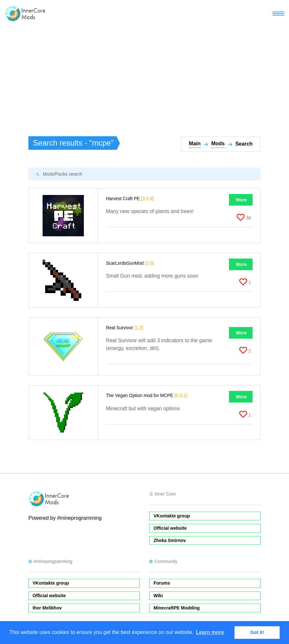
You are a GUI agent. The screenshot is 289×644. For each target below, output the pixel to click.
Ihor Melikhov (47, 608)
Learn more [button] (210, 632)
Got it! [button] (257, 632)
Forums (162, 583)
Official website (170, 528)
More (241, 200)
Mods (218, 143)
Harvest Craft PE (130, 199)
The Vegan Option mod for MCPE (146, 395)
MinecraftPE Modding (177, 608)
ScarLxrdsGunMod (130, 263)
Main (195, 143)
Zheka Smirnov (170, 540)
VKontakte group (172, 516)
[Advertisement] (144, 76)
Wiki (158, 596)
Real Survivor (124, 328)
